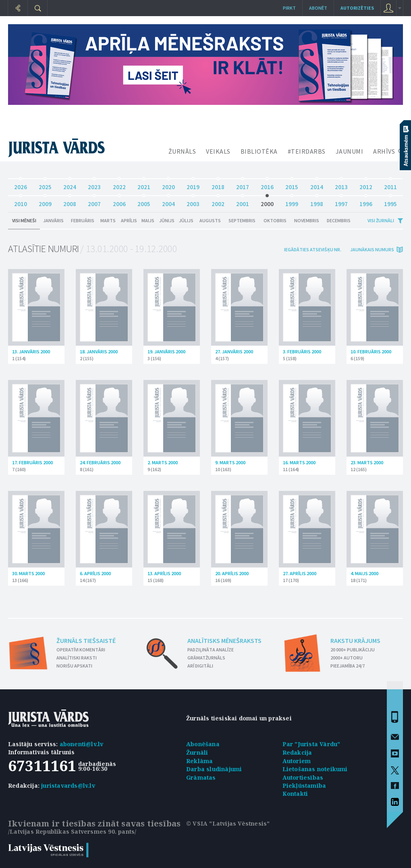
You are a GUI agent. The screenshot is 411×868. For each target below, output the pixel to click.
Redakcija (297, 752)
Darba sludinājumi (214, 769)
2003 (193, 202)
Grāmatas (201, 777)
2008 (70, 202)
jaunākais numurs (372, 249)
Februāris (83, 220)
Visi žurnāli (381, 220)
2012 (366, 185)
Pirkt (289, 8)
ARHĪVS (384, 151)
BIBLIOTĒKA (259, 151)
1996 (366, 202)
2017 (243, 185)
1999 (292, 202)
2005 (144, 202)
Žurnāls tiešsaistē (86, 641)
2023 (94, 185)
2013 (341, 185)
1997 (341, 202)
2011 (390, 185)
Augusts (210, 220)
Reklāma (199, 761)
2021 (144, 185)
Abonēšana (203, 744)
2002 (218, 202)
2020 (168, 185)
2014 (317, 185)
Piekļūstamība (304, 786)
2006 (119, 202)
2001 (243, 202)
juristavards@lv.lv (68, 786)
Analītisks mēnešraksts (224, 641)
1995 (390, 202)
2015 (292, 185)
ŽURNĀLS (182, 151)
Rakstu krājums (355, 641)
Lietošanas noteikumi (315, 769)
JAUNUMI (350, 151)
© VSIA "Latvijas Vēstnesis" (228, 823)
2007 (94, 202)
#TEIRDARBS (307, 151)
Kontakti (295, 794)
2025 (45, 185)
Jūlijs (186, 220)
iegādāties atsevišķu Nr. (313, 249)
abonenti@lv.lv (82, 744)
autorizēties (357, 8)
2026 (21, 185)
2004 (168, 202)
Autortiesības (303, 777)
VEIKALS (218, 151)
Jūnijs (167, 220)
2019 (193, 185)
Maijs (148, 220)
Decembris (339, 220)
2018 (218, 185)
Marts (108, 220)
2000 (267, 202)
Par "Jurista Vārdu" (311, 744)
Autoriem (297, 761)
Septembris (242, 220)
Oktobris (275, 220)
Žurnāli (197, 752)
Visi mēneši (24, 220)
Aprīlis (129, 220)
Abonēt (318, 8)
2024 (70, 185)
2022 (119, 185)
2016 (267, 185)
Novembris (307, 220)
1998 (317, 202)
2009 (45, 202)
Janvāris (53, 220)
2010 (21, 202)
